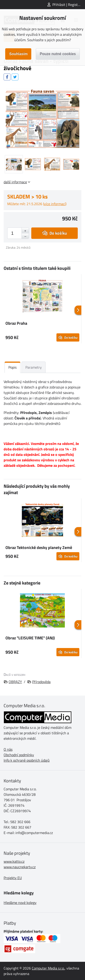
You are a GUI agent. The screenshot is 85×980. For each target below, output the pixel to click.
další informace (15, 182)
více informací (55, 204)
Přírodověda (41, 682)
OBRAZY (15, 682)
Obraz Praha (16, 323)
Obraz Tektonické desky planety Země (39, 547)
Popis (12, 367)
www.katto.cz (14, 861)
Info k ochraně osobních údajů (27, 760)
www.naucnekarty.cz (20, 867)
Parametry (34, 367)
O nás (8, 749)
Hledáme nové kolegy (20, 903)
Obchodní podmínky (19, 755)
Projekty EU (13, 878)
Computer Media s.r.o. (48, 968)
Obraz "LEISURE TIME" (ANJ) (30, 638)
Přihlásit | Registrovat (69, 5)
